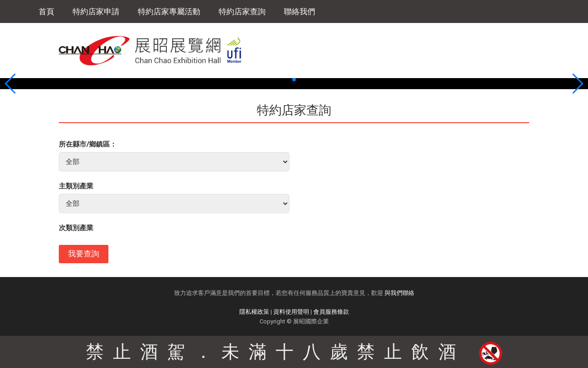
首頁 (46, 11)
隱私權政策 (254, 312)
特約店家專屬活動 (169, 11)
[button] (287, 79)
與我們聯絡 (399, 293)
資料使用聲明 (291, 312)
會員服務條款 (331, 312)
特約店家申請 (96, 11)
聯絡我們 (300, 11)
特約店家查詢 (242, 11)
